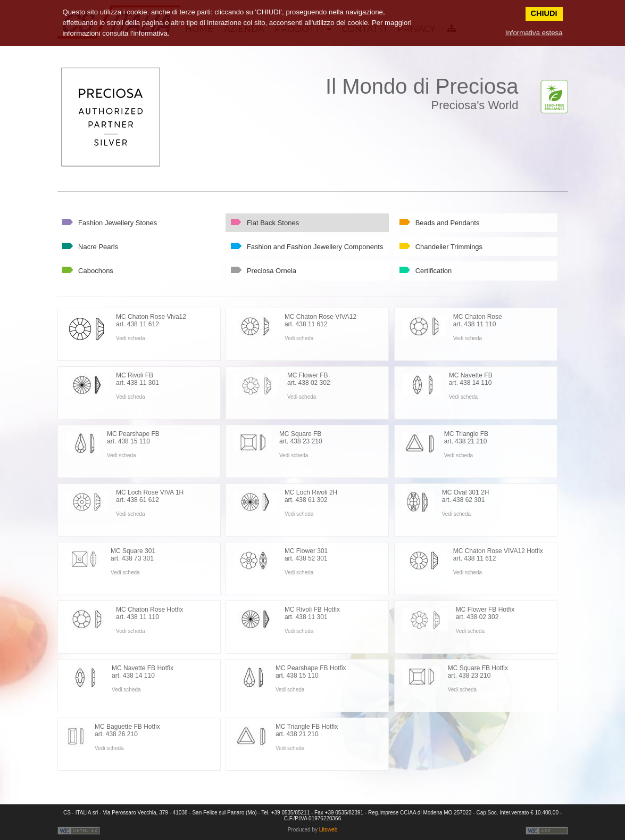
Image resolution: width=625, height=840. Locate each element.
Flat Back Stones (273, 223)
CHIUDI (544, 13)
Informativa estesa (534, 33)
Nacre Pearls (98, 247)
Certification (434, 271)
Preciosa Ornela (272, 271)
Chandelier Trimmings (449, 247)
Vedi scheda (131, 338)
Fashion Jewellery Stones (118, 223)
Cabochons (96, 271)
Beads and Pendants (448, 223)
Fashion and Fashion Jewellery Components (315, 247)
